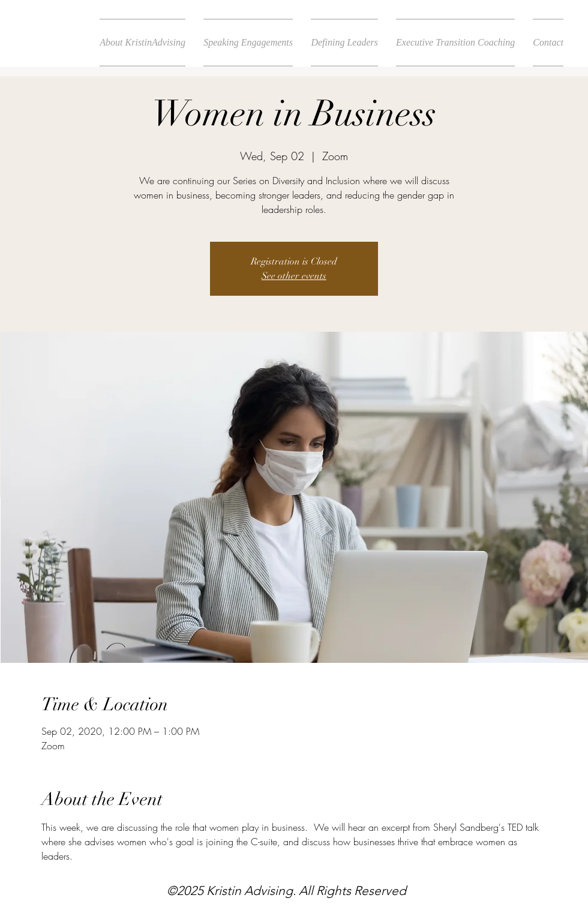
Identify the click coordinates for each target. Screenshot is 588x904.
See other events (294, 276)
